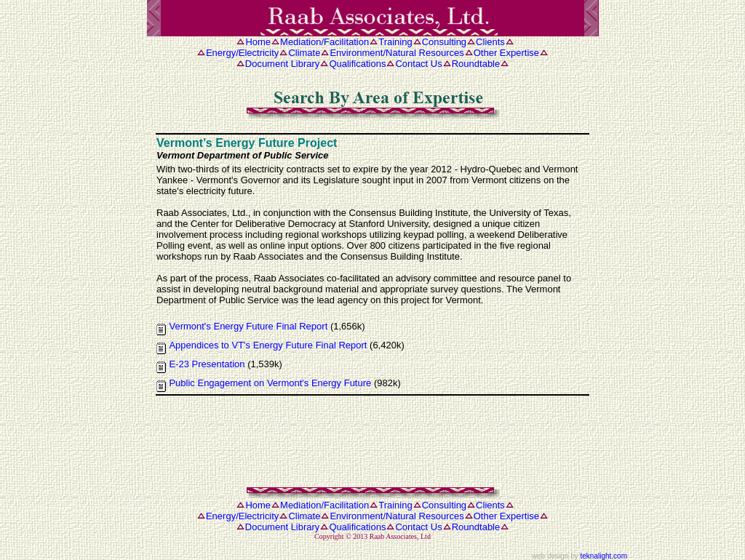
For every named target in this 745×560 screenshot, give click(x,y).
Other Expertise (506, 53)
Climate (304, 53)
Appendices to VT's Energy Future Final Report (268, 345)
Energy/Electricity (242, 53)
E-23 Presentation (207, 364)
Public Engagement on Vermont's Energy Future (270, 383)
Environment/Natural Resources (397, 53)
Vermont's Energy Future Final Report (248, 326)
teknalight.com (604, 556)
